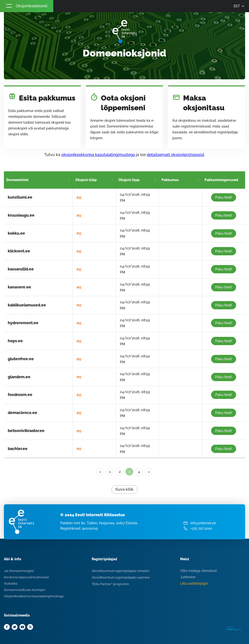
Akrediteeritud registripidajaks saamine (121, 577)
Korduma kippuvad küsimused (26, 577)
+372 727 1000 (201, 528)
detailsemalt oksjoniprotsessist (176, 155)
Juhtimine (188, 577)
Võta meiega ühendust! (199, 571)
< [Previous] (100, 472)
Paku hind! (224, 197)
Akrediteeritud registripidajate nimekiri (120, 571)
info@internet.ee (203, 523)
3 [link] (129, 472)
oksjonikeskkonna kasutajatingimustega (98, 155)
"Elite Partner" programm (110, 584)
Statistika (11, 584)
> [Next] (149, 472)
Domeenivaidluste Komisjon (25, 590)
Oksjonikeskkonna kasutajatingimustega (34, 596)
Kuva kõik (124, 489)
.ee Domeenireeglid (19, 571)
